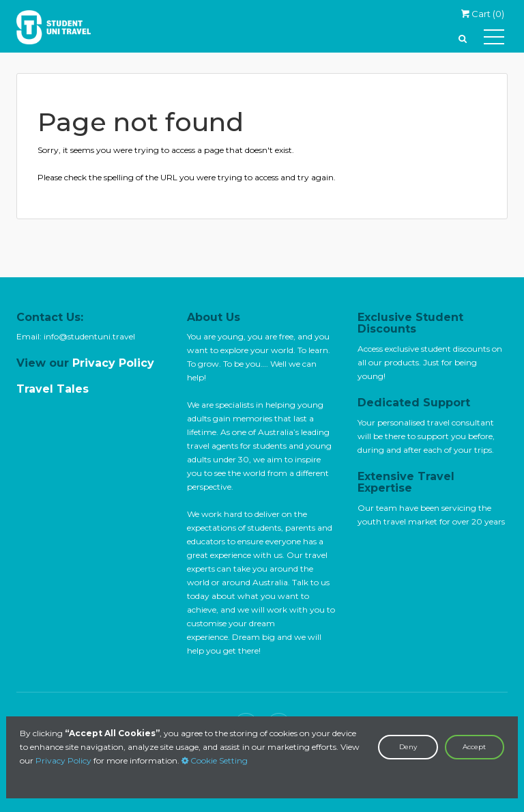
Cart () (482, 14)
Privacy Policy (63, 760)
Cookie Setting (215, 760)
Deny (408, 747)
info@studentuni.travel (89, 336)
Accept (474, 747)
